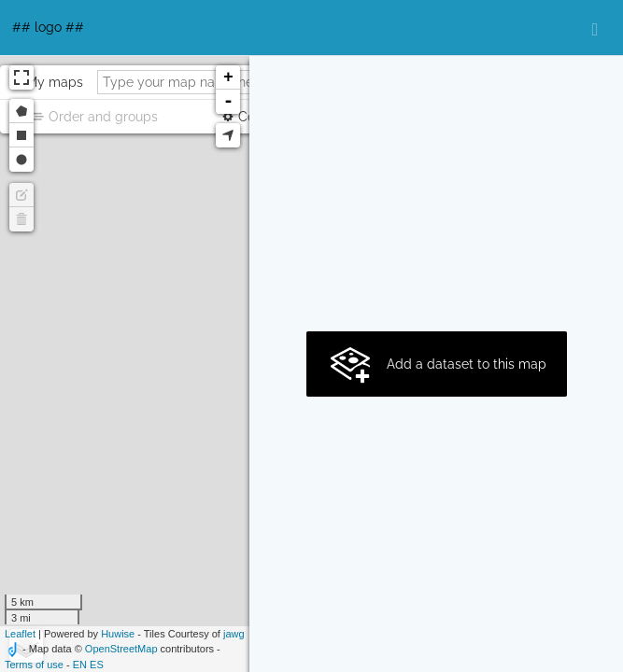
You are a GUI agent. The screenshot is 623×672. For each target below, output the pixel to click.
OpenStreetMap (121, 649)
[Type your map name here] (207, 82)
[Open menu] (595, 28)
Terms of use (34, 665)
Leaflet (20, 634)
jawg (234, 634)
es (97, 665)
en (80, 665)
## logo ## (48, 27)
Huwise (118, 634)
